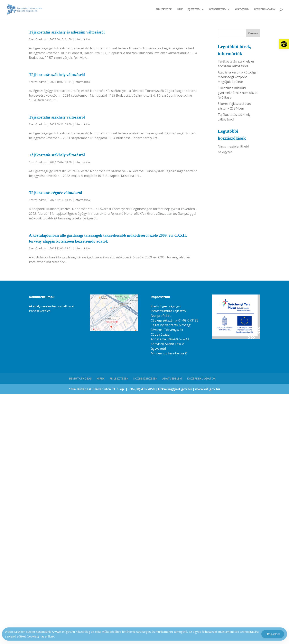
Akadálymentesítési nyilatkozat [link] (52, 306)
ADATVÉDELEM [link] (242, 10)
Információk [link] (82, 39)
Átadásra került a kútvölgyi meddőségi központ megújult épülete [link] (238, 77)
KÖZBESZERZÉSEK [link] (218, 10)
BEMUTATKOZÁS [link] (164, 10)
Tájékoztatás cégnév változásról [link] (56, 193)
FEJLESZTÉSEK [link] (194, 10)
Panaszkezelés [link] (40, 311)
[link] (284, 44)
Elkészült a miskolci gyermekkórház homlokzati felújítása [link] (238, 93)
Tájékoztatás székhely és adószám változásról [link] (67, 32)
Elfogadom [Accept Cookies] (273, 635)
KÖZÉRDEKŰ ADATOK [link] (265, 10)
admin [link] (43, 39)
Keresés (253, 33)
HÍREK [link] (180, 10)
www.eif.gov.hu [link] (207, 389)
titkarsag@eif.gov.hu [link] (175, 389)
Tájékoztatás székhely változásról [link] (57, 75)
